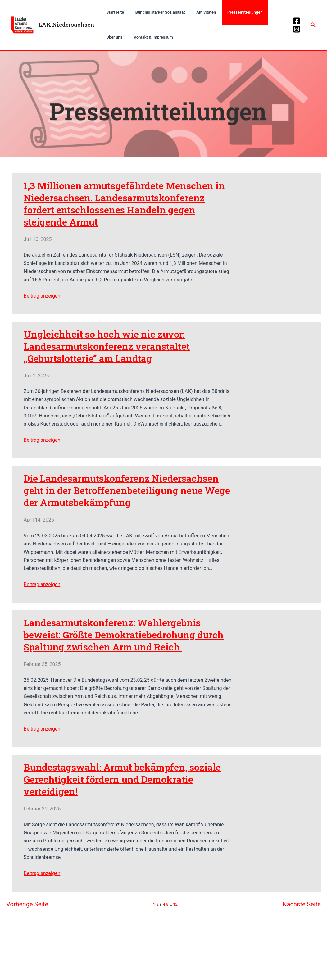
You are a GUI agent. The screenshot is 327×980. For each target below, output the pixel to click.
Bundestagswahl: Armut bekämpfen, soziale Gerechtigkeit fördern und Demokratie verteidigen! (122, 779)
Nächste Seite (302, 904)
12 (175, 904)
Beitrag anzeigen (42, 296)
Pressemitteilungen (234, 12)
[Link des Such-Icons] (313, 25)
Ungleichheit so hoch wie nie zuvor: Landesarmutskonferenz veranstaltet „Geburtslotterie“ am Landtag (107, 346)
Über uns (267, 12)
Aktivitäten (198, 12)
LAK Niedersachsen (66, 25)
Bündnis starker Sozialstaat (155, 12)
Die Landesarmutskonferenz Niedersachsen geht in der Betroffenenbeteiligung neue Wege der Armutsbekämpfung (127, 491)
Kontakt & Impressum (124, 37)
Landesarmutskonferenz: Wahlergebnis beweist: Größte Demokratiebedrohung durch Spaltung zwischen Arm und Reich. (123, 635)
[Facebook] (296, 21)
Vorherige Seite (27, 904)
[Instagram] (296, 29)
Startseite (114, 12)
